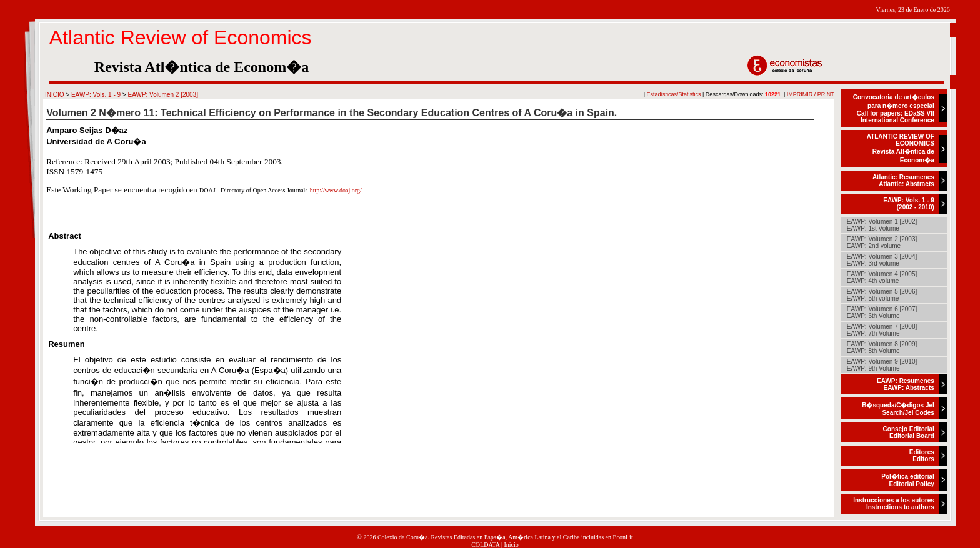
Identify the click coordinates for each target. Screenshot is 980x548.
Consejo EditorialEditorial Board (909, 432)
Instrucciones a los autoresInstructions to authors (894, 504)
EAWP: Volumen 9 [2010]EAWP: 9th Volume (882, 365)
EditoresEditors (922, 456)
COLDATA (485, 545)
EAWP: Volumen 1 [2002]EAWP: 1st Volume (882, 225)
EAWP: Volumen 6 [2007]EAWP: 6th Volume (882, 312)
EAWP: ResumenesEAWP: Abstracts (906, 384)
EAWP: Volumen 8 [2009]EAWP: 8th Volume (882, 347)
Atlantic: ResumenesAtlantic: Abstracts (903, 181)
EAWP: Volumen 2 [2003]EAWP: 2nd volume (882, 242)
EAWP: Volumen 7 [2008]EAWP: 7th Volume (882, 330)
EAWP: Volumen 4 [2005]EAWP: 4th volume (882, 277)
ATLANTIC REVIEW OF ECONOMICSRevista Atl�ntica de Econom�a (901, 148)
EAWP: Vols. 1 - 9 (96, 95)
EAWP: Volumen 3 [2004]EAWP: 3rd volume (882, 260)
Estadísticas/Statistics (674, 94)
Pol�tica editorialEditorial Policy (907, 480)
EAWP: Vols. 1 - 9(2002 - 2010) (909, 204)
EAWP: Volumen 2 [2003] (162, 95)
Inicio (512, 545)
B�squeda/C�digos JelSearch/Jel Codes (898, 409)
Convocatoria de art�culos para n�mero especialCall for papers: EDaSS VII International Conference (894, 109)
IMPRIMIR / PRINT (811, 94)
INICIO (55, 95)
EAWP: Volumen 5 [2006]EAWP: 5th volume (882, 295)
